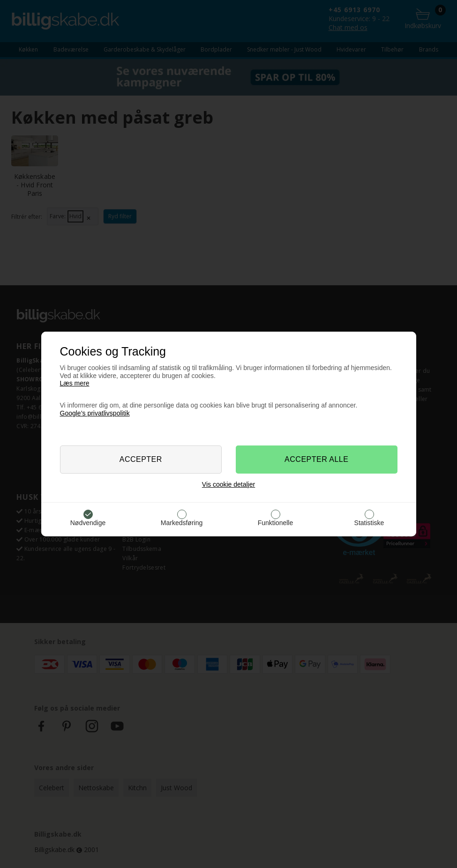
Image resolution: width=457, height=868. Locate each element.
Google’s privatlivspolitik (95, 413)
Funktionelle (276, 523)
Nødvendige (88, 523)
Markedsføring (182, 523)
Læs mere (75, 383)
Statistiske (369, 523)
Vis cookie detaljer (228, 484)
